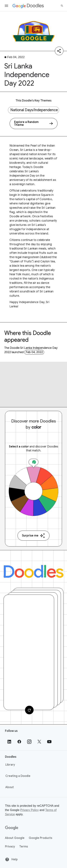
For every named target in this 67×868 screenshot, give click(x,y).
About (10, 787)
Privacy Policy (29, 810)
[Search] (62, 6)
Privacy (10, 847)
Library (10, 765)
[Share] (59, 51)
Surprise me (33, 536)
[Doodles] (33, 571)
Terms (24, 847)
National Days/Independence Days (35, 110)
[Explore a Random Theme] (34, 123)
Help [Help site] (11, 859)
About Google (15, 838)
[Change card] (29, 710)
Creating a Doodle (18, 776)
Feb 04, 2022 (34, 352)
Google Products (40, 838)
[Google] (12, 828)
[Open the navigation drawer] (6, 6)
